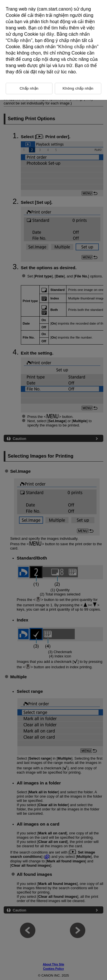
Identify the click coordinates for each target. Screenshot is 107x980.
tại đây (47, 34)
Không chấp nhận (77, 47)
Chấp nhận (19, 40)
